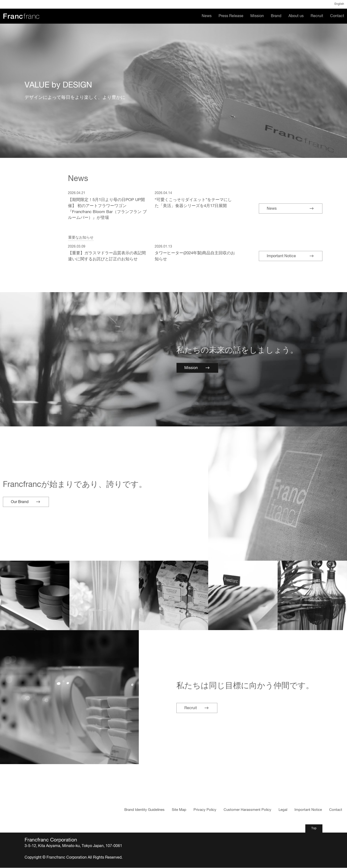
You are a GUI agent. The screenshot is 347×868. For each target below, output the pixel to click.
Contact (337, 16)
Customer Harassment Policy (247, 810)
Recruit (317, 16)
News (207, 16)
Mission (257, 16)
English (339, 4)
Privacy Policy (205, 810)
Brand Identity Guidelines (144, 810)
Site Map (179, 810)
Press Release (231, 16)
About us (296, 16)
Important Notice (308, 810)
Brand (276, 16)
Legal (283, 810)
